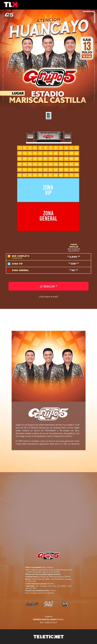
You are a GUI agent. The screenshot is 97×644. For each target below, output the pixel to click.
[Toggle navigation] (92, 5)
